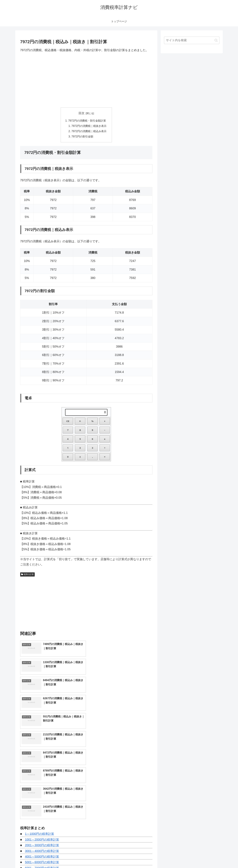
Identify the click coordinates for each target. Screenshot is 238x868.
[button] (216, 40)
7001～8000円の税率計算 (42, 783)
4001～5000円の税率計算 (42, 766)
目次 (81, 113)
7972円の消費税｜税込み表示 (89, 131)
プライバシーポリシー (208, 858)
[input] (192, 40)
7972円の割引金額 (82, 137)
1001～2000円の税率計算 (42, 749)
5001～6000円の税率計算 (42, 772)
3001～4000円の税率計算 (42, 761)
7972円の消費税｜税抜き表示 (89, 126)
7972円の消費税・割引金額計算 (87, 121)
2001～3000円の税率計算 (42, 755)
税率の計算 (27, 574)
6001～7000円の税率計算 (42, 778)
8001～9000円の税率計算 (42, 789)
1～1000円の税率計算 (40, 744)
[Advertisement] (86, 80)
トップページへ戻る (183, 858)
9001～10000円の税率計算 (43, 795)
